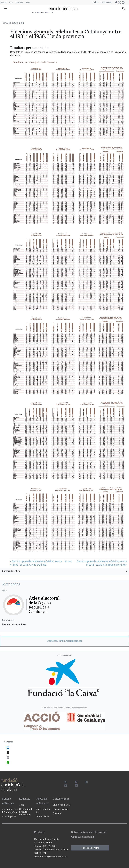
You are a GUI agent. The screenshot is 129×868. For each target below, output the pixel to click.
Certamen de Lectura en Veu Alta (26, 812)
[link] (64, 571)
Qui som (3, 2)
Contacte (19, 2)
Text (21, 805)
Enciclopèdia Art (43, 811)
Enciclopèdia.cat (62, 805)
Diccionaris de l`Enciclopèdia (10, 811)
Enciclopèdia (9, 816)
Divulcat (95, 2)
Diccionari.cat (106, 2)
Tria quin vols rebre (90, 848)
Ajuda (28, 2)
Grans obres (42, 816)
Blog (11, 2)
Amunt (68, 561)
